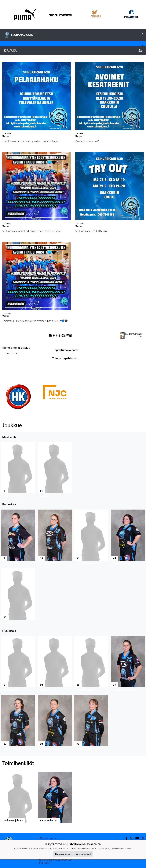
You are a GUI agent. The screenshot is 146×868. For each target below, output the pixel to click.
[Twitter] (130, 838)
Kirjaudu (73, 51)
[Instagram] (141, 838)
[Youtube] (136, 838)
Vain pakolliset (83, 854)
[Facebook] (125, 838)
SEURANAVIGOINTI (75, 34)
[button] (18, 471)
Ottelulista (10, 365)
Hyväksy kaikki (63, 854)
